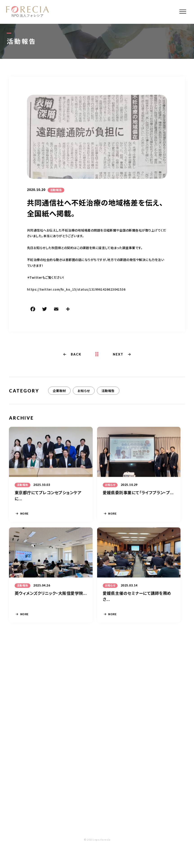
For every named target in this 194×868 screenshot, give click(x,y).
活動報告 (56, 190)
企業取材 (59, 391)
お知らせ (84, 391)
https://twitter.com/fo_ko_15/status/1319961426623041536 (76, 289)
